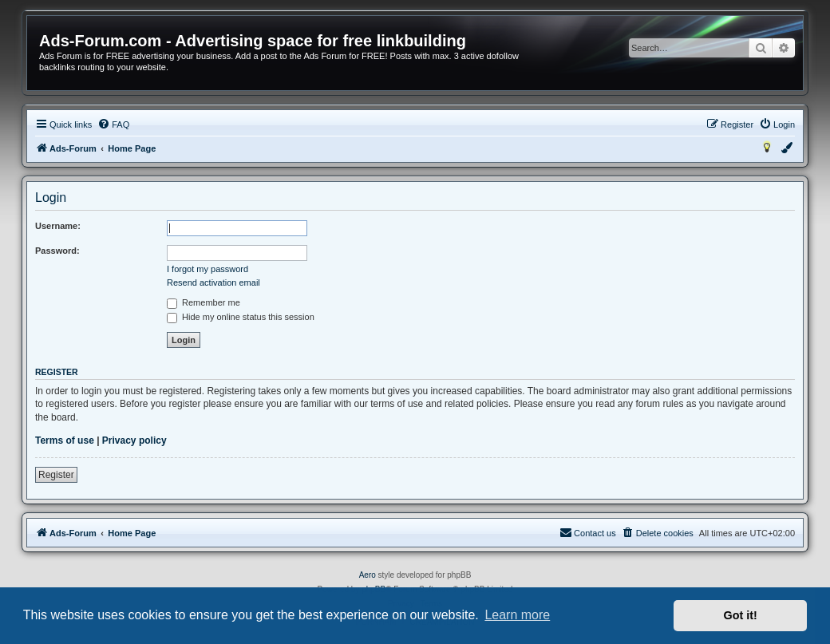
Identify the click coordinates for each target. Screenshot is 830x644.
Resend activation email (213, 282)
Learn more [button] (517, 615)
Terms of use (65, 441)
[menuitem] (113, 124)
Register (56, 475)
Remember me (204, 302)
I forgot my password (207, 269)
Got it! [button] (741, 615)
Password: (57, 251)
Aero (368, 575)
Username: (58, 226)
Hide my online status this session (241, 317)
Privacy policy (134, 441)
